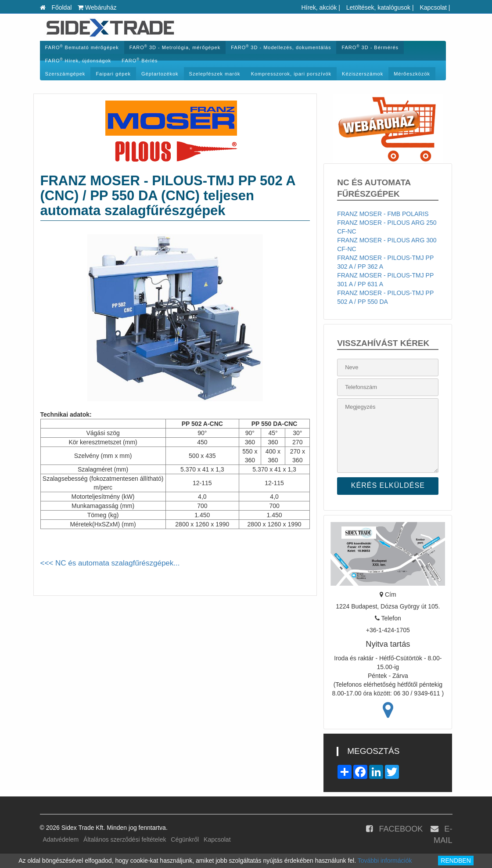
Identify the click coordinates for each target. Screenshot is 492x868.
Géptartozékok (160, 74)
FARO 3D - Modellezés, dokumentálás (281, 47)
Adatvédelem (61, 839)
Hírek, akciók (319, 7)
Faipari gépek (113, 74)
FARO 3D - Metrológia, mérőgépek (175, 47)
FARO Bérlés (140, 60)
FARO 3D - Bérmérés (370, 47)
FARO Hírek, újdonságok (78, 60)
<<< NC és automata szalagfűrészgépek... (110, 563)
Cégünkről (185, 839)
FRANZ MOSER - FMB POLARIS (383, 214)
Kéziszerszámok (363, 74)
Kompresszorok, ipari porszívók (291, 74)
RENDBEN (456, 861)
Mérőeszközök (412, 74)
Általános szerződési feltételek (125, 839)
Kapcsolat (433, 7)
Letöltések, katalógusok (378, 7)
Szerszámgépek (65, 74)
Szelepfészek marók (215, 74)
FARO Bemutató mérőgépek (82, 47)
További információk (385, 861)
